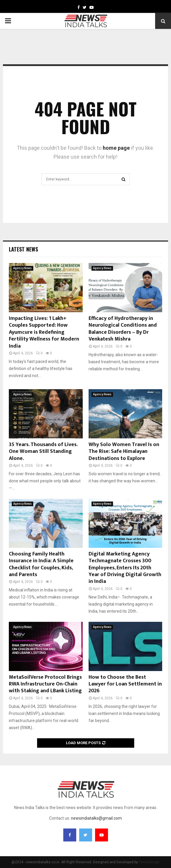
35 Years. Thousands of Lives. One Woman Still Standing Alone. (43, 452)
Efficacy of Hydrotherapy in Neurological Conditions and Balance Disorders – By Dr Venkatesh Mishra (123, 329)
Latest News (23, 249)
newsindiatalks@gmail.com (96, 818)
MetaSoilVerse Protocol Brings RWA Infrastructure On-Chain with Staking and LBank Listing (45, 684)
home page (116, 148)
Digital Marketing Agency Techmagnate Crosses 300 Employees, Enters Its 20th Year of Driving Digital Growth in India (125, 568)
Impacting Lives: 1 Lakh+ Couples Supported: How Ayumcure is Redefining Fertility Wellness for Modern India (44, 332)
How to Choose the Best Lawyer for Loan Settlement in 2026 (125, 684)
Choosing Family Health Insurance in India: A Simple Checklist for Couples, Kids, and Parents (41, 564)
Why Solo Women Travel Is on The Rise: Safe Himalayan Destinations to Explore (124, 452)
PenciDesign (149, 862)
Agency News (23, 268)
